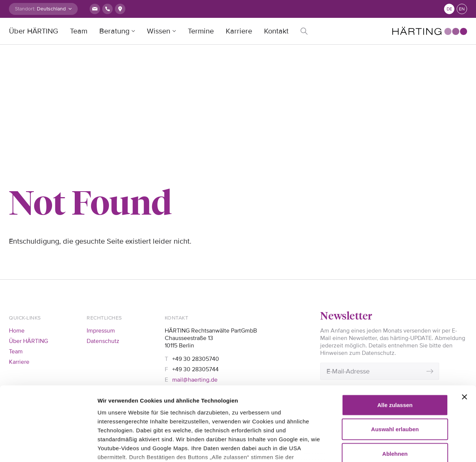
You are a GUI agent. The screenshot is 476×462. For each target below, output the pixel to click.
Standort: (25, 9)
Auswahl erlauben (395, 361)
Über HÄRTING (33, 31)
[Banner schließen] (464, 329)
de (449, 9)
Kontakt (276, 31)
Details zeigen (116, 447)
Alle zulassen (395, 337)
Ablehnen (395, 386)
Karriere (239, 31)
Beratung (114, 31)
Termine (201, 31)
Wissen (159, 31)
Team (79, 31)
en (462, 9)
